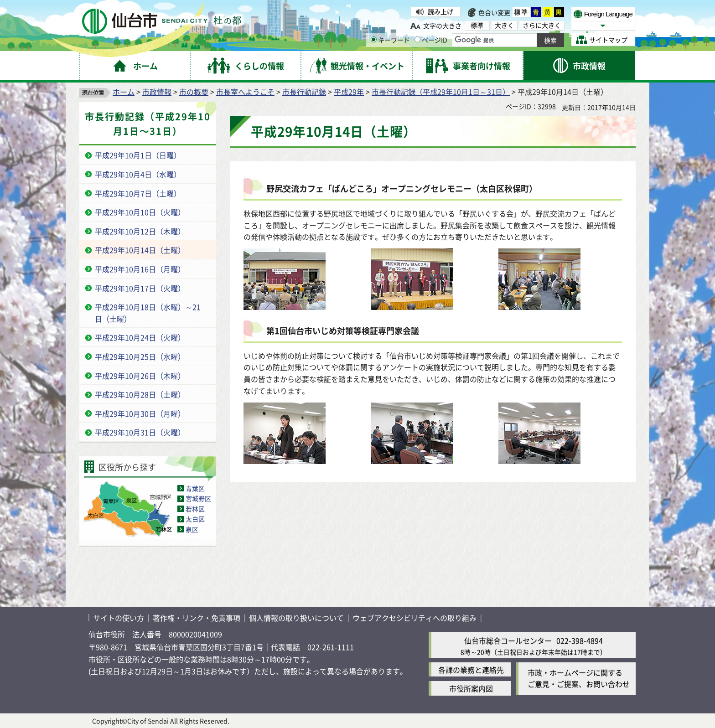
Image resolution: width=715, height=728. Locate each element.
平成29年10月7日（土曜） (138, 193)
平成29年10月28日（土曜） (140, 394)
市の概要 (194, 92)
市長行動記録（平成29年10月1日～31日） (441, 92)
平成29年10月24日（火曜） (140, 337)
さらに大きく (542, 25)
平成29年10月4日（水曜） (138, 174)
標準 (521, 12)
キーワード (390, 40)
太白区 (195, 519)
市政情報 (157, 92)
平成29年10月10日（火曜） (140, 212)
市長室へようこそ (245, 92)
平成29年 (349, 92)
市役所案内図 (471, 688)
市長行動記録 (304, 92)
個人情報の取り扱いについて (296, 618)
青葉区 (195, 488)
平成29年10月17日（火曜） (140, 288)
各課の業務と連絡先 (471, 670)
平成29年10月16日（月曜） (140, 269)
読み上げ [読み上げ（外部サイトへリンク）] (440, 11)
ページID (431, 40)
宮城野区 (198, 498)
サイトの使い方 (119, 618)
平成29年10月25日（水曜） (140, 356)
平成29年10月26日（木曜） (140, 376)
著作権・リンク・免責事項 (197, 618)
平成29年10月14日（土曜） (140, 250)
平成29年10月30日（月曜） (140, 413)
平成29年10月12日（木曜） (140, 231)
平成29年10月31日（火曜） (140, 432)
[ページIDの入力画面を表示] (417, 39)
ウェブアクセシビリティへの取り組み (414, 618)
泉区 (192, 529)
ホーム (124, 92)
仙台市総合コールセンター (508, 640)
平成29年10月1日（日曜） (138, 155)
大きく (504, 25)
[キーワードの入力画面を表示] (374, 39)
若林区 (195, 509)
